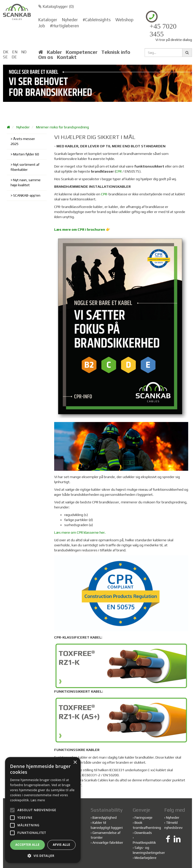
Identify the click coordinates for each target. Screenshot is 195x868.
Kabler (54, 52)
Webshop (124, 20)
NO (24, 52)
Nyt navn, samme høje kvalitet (26, 182)
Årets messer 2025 (23, 141)
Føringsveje (143, 817)
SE (5, 57)
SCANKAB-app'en (27, 195)
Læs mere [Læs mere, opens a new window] (38, 800)
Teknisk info (116, 52)
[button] (43, 855)
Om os (46, 57)
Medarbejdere (145, 858)
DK (6, 52)
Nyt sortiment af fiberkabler (25, 167)
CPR (119, 171)
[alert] (43, 810)
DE (14, 57)
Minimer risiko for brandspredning (62, 127)
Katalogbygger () (56, 6)
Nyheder (70, 20)
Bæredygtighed (105, 817)
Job (42, 26)
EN (15, 52)
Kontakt (67, 57)
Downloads (143, 833)
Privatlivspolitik (144, 842)
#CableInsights (97, 20)
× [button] (75, 763)
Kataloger (48, 20)
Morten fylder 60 (26, 154)
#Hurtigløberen (64, 26)
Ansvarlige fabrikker (108, 842)
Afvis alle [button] (61, 845)
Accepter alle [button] (27, 845)
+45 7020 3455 (163, 30)
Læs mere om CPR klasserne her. (80, 532)
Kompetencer (82, 52)
